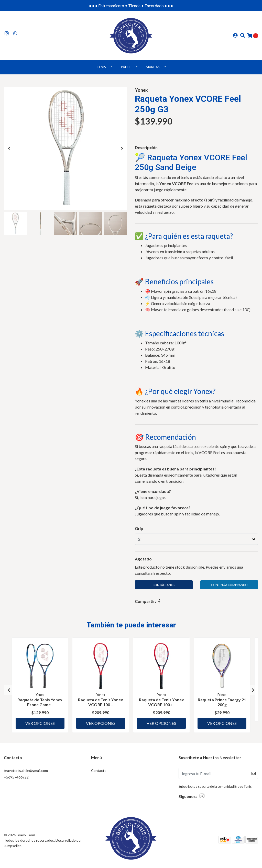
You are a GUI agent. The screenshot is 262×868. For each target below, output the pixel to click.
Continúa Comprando (229, 587)
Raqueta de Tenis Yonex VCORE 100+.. (161, 704)
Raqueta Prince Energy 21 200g (222, 704)
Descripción (146, 149)
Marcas (153, 69)
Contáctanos (164, 587)
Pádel (126, 69)
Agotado (143, 561)
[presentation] (9, 150)
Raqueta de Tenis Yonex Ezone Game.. (40, 704)
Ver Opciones (40, 723)
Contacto (99, 771)
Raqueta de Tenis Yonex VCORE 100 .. (101, 704)
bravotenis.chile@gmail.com (26, 771)
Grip (139, 530)
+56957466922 (16, 778)
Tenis (101, 69)
